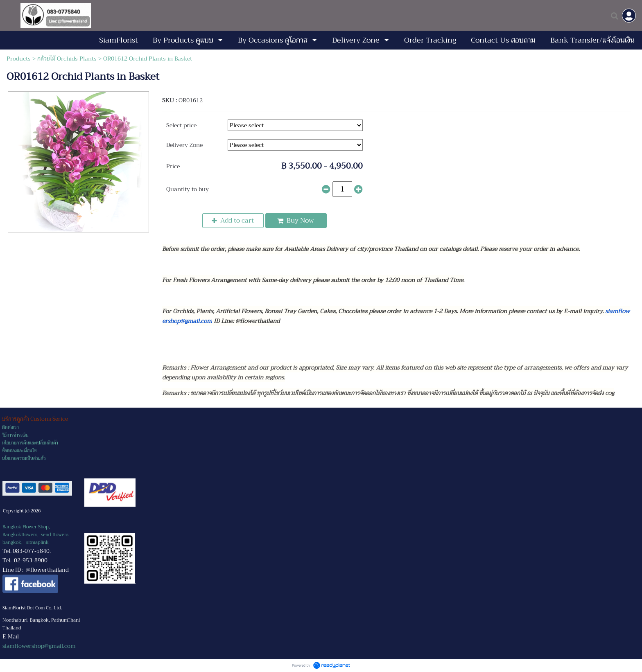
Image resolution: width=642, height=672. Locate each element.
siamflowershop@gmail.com (39, 646)
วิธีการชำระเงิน (15, 435)
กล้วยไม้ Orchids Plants (67, 59)
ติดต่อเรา (10, 427)
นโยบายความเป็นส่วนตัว (24, 459)
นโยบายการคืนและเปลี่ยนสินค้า (30, 443)
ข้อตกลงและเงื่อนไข (19, 451)
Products (19, 59)
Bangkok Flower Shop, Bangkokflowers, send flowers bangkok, (35, 535)
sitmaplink (37, 542)
